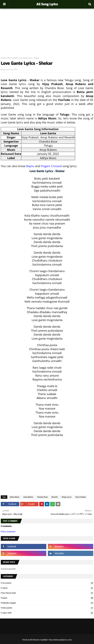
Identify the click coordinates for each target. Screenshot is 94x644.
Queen (48, 598)
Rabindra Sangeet (48, 603)
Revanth (55, 497)
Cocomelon (48, 583)
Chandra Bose (42, 497)
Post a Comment (8, 532)
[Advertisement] (47, 26)
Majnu (30, 166)
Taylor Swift (48, 613)
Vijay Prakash (12, 58)
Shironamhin (48, 608)
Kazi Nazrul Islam (48, 593)
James (48, 588)
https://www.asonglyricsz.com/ (60, 640)
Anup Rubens (28, 497)
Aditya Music (15, 497)
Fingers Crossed (51, 166)
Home (3, 58)
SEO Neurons (35, 640)
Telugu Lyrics (66, 497)
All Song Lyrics (47, 4)
